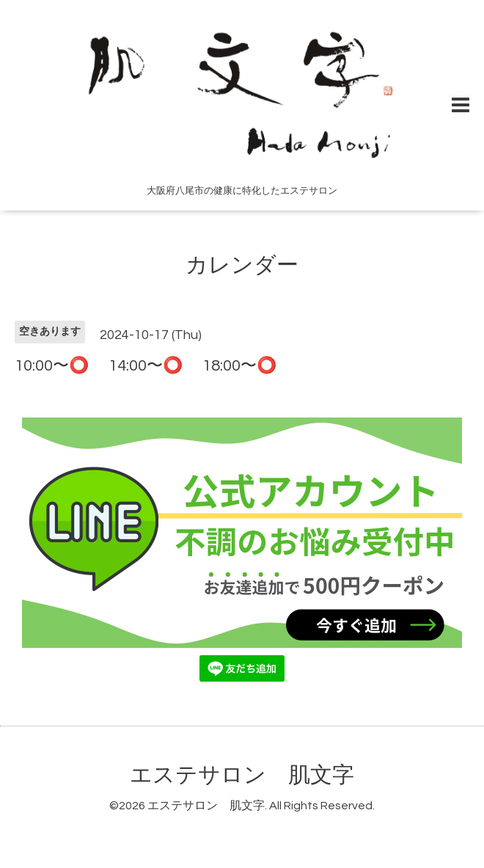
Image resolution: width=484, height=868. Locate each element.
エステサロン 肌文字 (242, 775)
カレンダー (242, 265)
